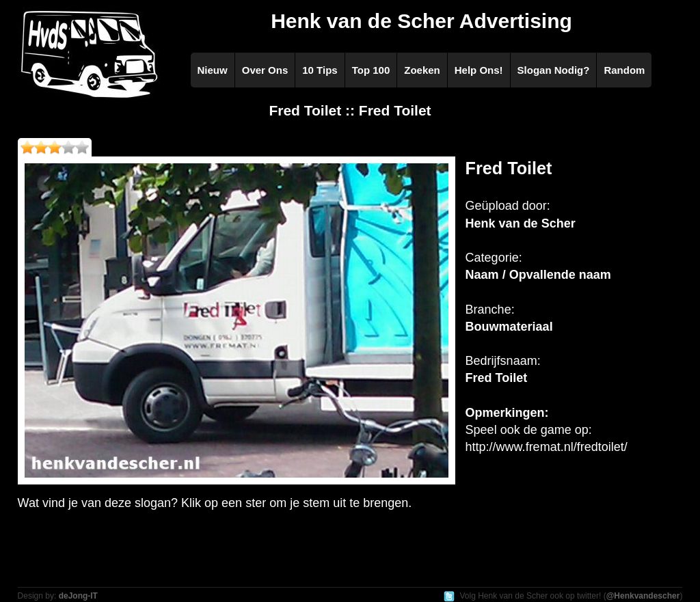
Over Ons (265, 70)
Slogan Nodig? (554, 70)
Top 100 (371, 70)
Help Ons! (479, 70)
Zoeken (422, 70)
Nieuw (213, 70)
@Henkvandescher (643, 596)
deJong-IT (78, 596)
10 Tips (320, 70)
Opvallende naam (560, 275)
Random (624, 70)
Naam (482, 275)
